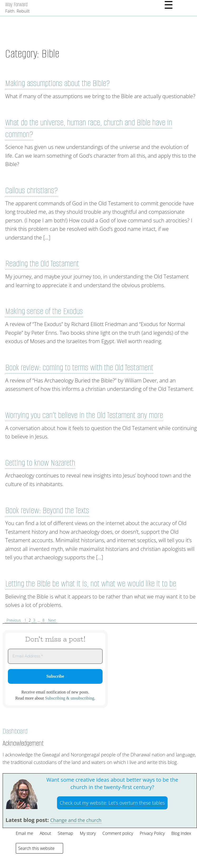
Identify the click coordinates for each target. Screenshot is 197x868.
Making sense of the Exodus (44, 311)
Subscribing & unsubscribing (70, 698)
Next (52, 620)
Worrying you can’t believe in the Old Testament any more (84, 415)
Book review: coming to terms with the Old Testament (79, 368)
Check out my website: (112, 803)
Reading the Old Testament (42, 264)
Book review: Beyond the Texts (47, 510)
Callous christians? (32, 190)
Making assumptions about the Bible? (58, 83)
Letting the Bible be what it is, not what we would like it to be (91, 584)
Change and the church (76, 820)
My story (88, 833)
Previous (14, 620)
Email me (24, 833)
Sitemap (65, 833)
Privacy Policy (152, 833)
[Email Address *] (55, 656)
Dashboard (15, 731)
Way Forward (16, 4)
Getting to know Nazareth (40, 463)
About (45, 833)
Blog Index (181, 833)
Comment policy (118, 833)
